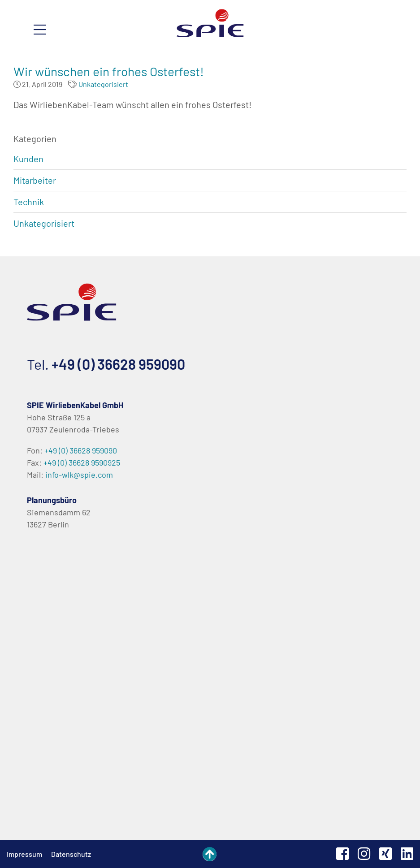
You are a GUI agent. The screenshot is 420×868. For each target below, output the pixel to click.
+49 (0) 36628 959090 (118, 364)
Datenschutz (71, 854)
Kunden (28, 159)
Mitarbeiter (35, 180)
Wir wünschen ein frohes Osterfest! (109, 71)
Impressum (24, 854)
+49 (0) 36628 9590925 (82, 462)
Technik (29, 202)
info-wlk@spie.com (79, 475)
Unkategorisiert (103, 84)
